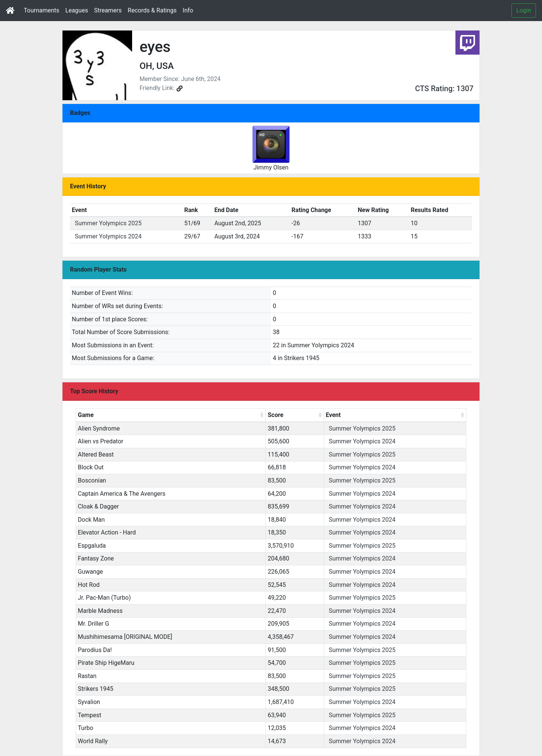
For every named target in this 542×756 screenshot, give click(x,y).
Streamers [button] (108, 10)
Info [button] (188, 10)
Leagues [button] (77, 10)
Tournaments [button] (42, 10)
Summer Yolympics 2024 (108, 236)
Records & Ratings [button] (152, 10)
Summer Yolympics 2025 (108, 223)
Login (524, 10)
